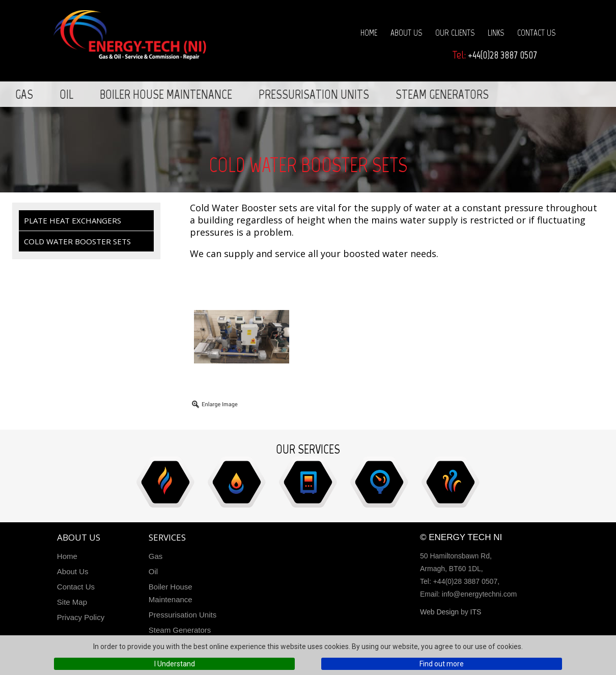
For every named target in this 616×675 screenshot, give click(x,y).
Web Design (439, 612)
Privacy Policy (81, 617)
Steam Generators (442, 94)
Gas (24, 94)
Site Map (72, 602)
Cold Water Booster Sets (77, 241)
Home (369, 33)
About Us (406, 33)
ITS (476, 612)
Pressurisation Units (314, 94)
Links (496, 33)
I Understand (175, 664)
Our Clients (455, 33)
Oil (66, 94)
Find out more (442, 664)
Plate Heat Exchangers (73, 220)
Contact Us (536, 33)
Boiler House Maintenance (166, 94)
